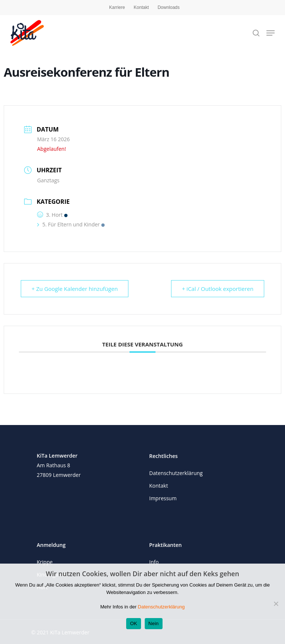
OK (133, 623)
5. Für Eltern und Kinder (71, 224)
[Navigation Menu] (271, 33)
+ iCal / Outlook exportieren (218, 289)
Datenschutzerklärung (176, 473)
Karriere (117, 7)
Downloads (169, 7)
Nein (154, 623)
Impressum (163, 498)
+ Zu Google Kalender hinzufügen (75, 289)
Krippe (45, 562)
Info (154, 562)
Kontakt (141, 7)
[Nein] (276, 604)
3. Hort (52, 215)
